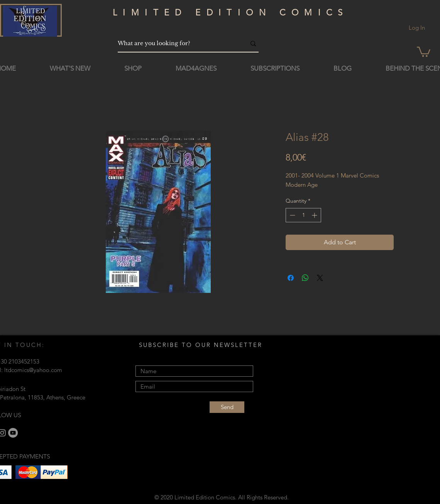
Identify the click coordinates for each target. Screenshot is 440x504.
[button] (424, 51)
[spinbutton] (303, 215)
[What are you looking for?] (176, 43)
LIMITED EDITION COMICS (231, 13)
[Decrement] (292, 215)
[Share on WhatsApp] (305, 278)
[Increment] (315, 215)
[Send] (227, 407)
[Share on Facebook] (291, 278)
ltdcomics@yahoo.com (33, 370)
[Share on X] (320, 278)
